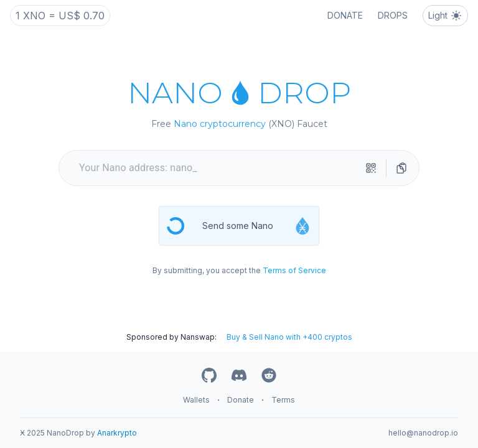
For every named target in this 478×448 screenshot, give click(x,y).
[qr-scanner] (371, 168)
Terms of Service (294, 270)
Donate (241, 400)
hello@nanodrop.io (423, 433)
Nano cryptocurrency (220, 124)
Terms (283, 400)
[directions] (401, 168)
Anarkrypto (117, 433)
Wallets (196, 400)
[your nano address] (219, 168)
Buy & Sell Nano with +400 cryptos (289, 337)
